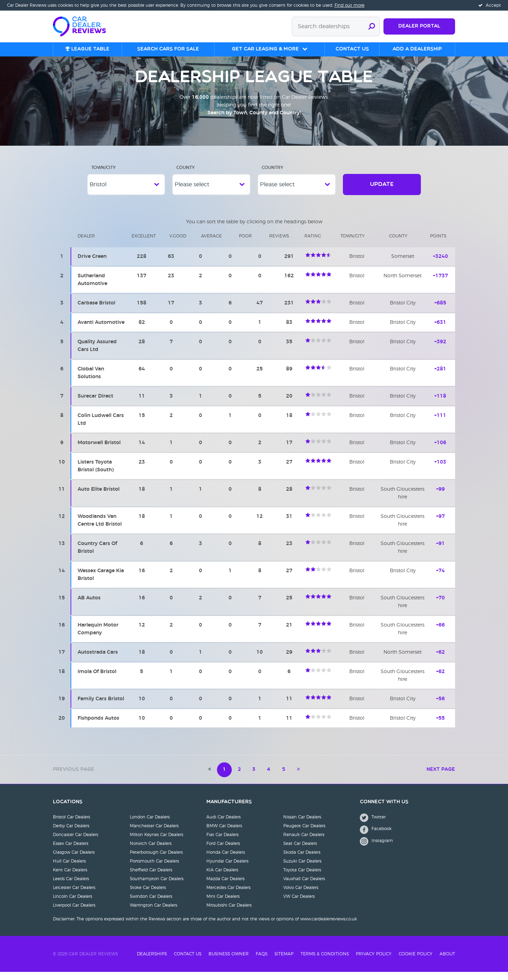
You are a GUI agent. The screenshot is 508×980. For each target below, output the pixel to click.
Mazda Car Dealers (225, 887)
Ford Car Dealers (223, 852)
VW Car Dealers (299, 905)
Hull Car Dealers (69, 869)
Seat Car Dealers (300, 852)
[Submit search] (372, 26)
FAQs (262, 962)
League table (87, 49)
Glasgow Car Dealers (74, 860)
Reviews (279, 244)
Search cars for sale (168, 49)
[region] (254, 485)
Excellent (144, 244)
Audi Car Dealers (223, 825)
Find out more (349, 5)
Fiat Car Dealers (222, 843)
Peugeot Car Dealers (304, 834)
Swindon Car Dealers (151, 905)
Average (211, 244)
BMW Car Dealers (224, 834)
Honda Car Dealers (226, 860)
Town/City (104, 176)
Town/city (353, 244)
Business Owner (229, 962)
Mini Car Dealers (223, 905)
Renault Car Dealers (304, 843)
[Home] (83, 26)
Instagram (376, 849)
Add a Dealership (417, 49)
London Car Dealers (150, 825)
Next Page (441, 778)
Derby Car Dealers (71, 834)
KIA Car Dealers (222, 878)
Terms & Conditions (325, 962)
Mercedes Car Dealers (228, 896)
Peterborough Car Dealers (156, 860)
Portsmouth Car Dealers (154, 869)
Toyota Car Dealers (302, 878)
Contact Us (188, 962)
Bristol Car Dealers (71, 825)
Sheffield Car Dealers (151, 878)
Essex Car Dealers (71, 852)
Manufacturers (229, 810)
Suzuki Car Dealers (302, 869)
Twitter (373, 826)
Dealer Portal (419, 26)
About (447, 962)
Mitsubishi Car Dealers (229, 913)
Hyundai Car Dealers (227, 869)
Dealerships (152, 962)
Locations (68, 810)
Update (382, 193)
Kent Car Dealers (70, 878)
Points (438, 244)
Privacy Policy (374, 962)
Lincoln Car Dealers (72, 905)
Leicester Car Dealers (74, 896)
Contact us (352, 49)
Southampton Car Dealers (157, 887)
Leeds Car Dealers (71, 887)
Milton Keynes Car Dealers (156, 843)
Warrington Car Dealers (153, 913)
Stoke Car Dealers (148, 896)
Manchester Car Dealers (154, 834)
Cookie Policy (416, 962)
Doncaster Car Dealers (75, 843)
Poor (245, 244)
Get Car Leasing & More (265, 49)
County (186, 176)
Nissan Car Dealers (302, 825)
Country (273, 176)
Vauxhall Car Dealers (304, 887)
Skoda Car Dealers (302, 860)
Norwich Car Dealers (151, 852)
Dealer (86, 244)
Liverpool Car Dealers (74, 913)
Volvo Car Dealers (301, 896)
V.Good (178, 244)
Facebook (376, 838)
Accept (490, 5)
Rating (313, 244)
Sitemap (284, 962)
